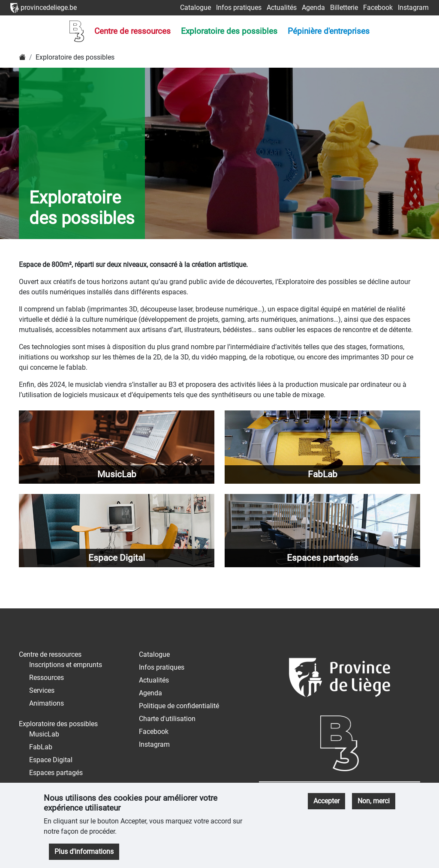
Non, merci (374, 801)
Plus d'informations (84, 852)
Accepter (326, 801)
